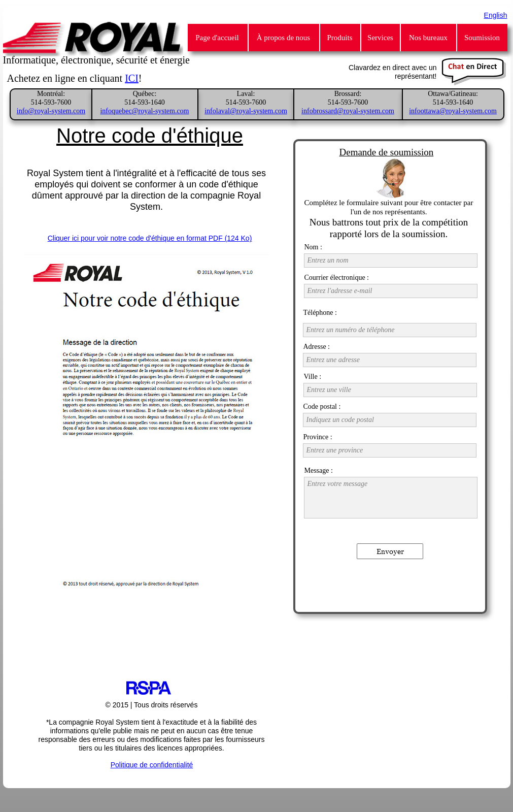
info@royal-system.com (51, 111)
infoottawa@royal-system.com (453, 111)
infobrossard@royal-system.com (348, 111)
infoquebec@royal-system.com (144, 111)
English (496, 15)
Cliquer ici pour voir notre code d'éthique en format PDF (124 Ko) (150, 238)
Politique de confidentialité (152, 765)
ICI (132, 78)
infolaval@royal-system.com (246, 111)
